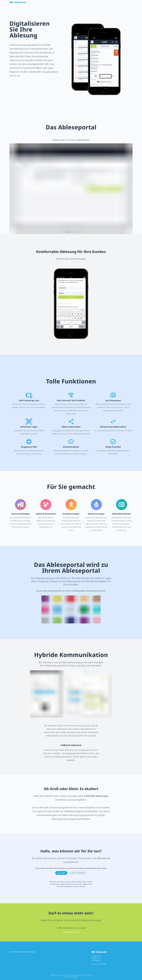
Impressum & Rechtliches (71, 977)
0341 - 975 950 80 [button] (78, 873)
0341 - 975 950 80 (100, 964)
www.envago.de (71, 932)
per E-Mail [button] (61, 873)
